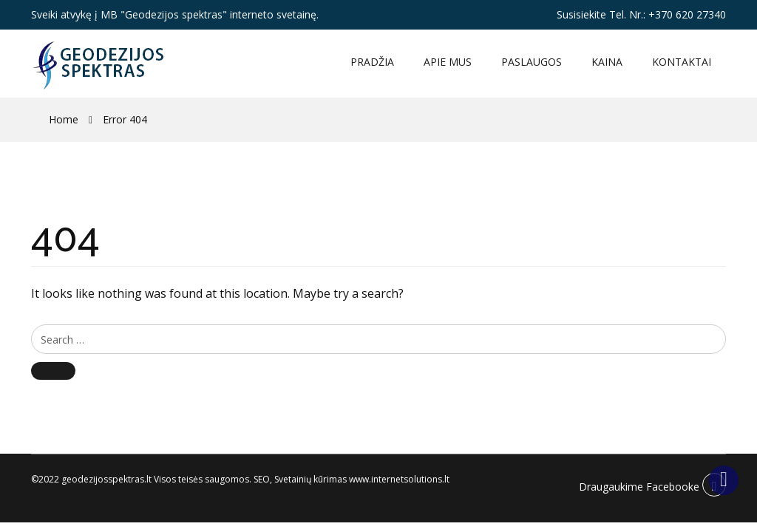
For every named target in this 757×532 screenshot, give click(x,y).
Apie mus (448, 62)
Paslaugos (532, 62)
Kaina (607, 62)
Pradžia (372, 62)
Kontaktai (682, 62)
